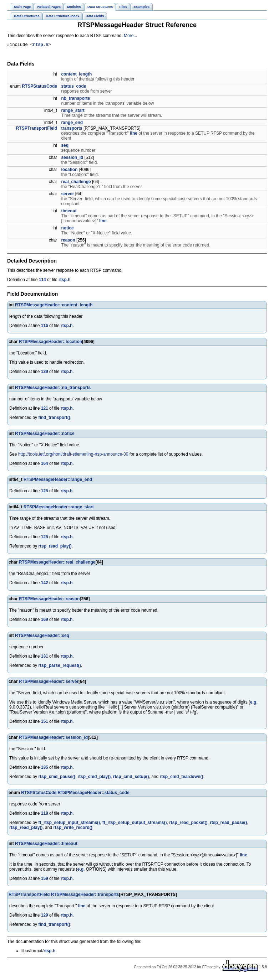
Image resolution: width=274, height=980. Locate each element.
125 (45, 492)
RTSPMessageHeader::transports (85, 896)
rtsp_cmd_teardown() (182, 778)
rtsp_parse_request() (59, 667)
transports (72, 129)
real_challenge (76, 183)
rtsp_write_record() (73, 829)
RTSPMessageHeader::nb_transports (53, 389)
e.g (253, 703)
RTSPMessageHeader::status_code (93, 794)
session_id (72, 159)
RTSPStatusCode (39, 87)
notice (67, 229)
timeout (69, 212)
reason (68, 241)
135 (45, 768)
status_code (73, 87)
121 (45, 409)
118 (45, 814)
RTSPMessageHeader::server (49, 683)
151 (45, 722)
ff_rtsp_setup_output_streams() (135, 824)
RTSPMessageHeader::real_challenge (57, 563)
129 (45, 916)
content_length (76, 75)
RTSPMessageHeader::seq (42, 637)
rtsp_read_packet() (188, 824)
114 (42, 281)
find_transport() (54, 419)
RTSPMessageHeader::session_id (53, 738)
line (134, 134)
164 (45, 465)
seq (65, 146)
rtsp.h (40, 45)
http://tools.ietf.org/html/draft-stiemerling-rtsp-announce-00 (73, 455)
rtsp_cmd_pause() (57, 778)
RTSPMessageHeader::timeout (46, 845)
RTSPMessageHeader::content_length (54, 306)
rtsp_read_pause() (228, 824)
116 (45, 327)
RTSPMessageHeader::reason (49, 600)
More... (130, 36)
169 (45, 621)
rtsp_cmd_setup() (131, 778)
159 (45, 880)
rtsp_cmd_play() (94, 778)
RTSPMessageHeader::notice (45, 435)
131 (45, 657)
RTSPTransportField (37, 129)
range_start (73, 112)
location (69, 171)
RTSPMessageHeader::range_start (59, 508)
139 (45, 373)
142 (45, 584)
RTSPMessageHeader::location (50, 343)
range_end (72, 124)
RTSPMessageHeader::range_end (58, 481)
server (67, 195)
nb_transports (75, 99)
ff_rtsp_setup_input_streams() (69, 824)
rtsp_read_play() (55, 547)
